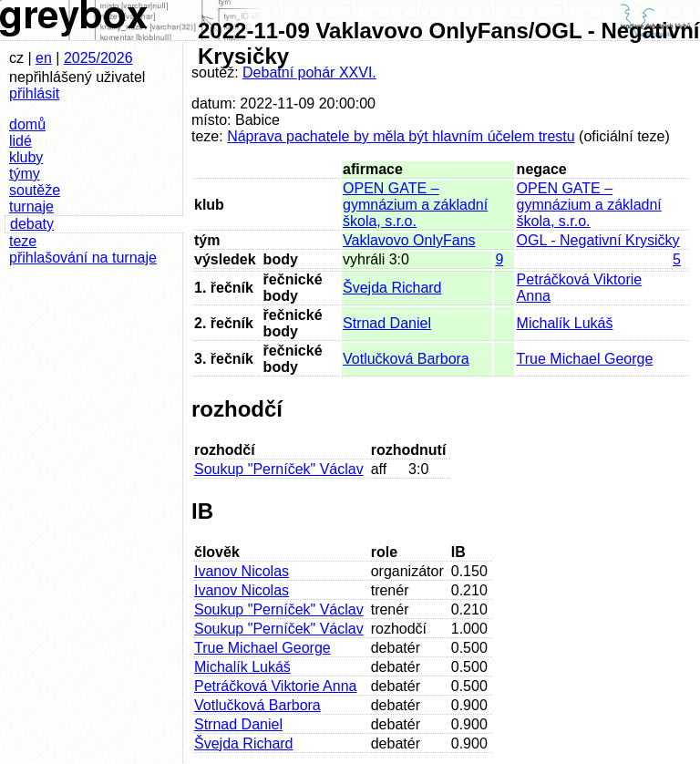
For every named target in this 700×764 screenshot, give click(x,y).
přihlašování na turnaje (83, 258)
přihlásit (34, 93)
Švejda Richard (392, 288)
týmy (25, 174)
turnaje (31, 206)
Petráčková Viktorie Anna (275, 686)
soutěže (35, 190)
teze (23, 241)
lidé (21, 141)
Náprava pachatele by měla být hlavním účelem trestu (401, 136)
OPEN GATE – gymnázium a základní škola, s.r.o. (415, 205)
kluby (26, 157)
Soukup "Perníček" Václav (279, 469)
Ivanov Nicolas (242, 571)
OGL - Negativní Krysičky (598, 240)
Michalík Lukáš (565, 323)
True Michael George (585, 359)
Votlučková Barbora (406, 359)
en (44, 58)
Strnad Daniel (387, 323)
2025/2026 (98, 58)
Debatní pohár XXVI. (309, 72)
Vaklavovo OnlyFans (409, 240)
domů (27, 124)
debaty (32, 224)
